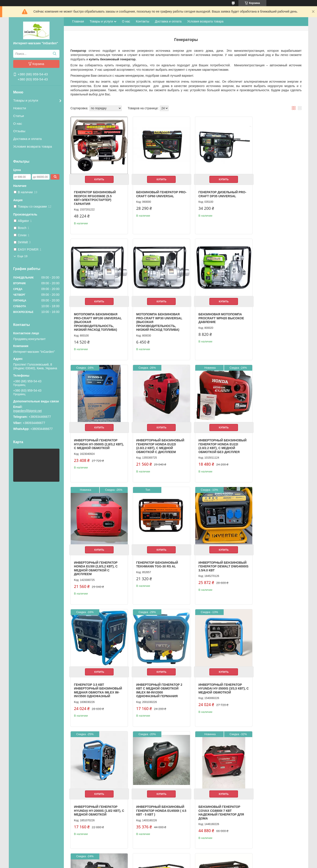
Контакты (142, 21)
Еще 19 (22, 256)
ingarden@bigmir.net (27, 411)
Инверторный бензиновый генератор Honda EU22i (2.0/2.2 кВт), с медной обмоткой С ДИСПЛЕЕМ (273, 319)
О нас (18, 124)
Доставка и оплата (27, 139)
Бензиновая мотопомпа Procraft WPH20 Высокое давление (156, 315)
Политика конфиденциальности (194, 864)
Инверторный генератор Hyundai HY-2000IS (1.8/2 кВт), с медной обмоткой (274, 561)
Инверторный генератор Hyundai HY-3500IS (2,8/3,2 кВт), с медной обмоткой (214, 315)
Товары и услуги (26, 100)
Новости (20, 108)
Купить (98, 176)
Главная (78, 21)
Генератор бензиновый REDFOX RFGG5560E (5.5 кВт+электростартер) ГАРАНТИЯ (95, 195)
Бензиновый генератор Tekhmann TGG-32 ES (154, 790)
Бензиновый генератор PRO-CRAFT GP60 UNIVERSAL (156, 191)
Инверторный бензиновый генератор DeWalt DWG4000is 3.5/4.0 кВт (272, 440)
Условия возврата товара (33, 146)
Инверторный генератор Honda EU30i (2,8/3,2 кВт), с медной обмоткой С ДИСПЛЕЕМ (155, 440)
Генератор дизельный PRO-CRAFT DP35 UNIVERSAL (214, 191)
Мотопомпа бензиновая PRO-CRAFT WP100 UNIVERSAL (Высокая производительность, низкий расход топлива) (272, 197)
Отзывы (19, 131)
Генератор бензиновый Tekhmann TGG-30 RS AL (213, 436)
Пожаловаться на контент (157, 864)
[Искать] (54, 54)
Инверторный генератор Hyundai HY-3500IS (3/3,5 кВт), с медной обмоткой (215, 561)
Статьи (19, 116)
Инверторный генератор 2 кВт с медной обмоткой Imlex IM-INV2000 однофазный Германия (156, 563)
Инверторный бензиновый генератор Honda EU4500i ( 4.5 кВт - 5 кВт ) (95, 685)
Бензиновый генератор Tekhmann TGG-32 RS (95, 790)
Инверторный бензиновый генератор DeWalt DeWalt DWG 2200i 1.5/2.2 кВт (213, 685)
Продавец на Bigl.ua (158, 860)
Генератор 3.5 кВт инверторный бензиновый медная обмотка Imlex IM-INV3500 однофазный (96, 565)
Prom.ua (177, 856)
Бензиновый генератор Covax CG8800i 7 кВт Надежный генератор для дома (156, 685)
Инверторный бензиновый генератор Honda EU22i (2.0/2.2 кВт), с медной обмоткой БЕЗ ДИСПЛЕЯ (96, 442)
